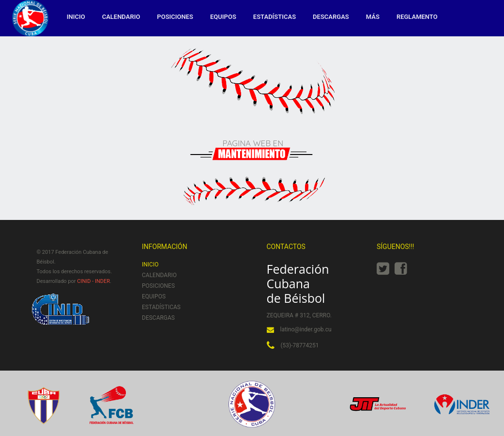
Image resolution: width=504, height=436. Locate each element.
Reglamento (417, 17)
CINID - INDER (93, 281)
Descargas (331, 17)
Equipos (223, 17)
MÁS (373, 17)
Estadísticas (275, 17)
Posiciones (175, 17)
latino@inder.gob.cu (306, 329)
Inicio (76, 17)
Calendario (121, 17)
